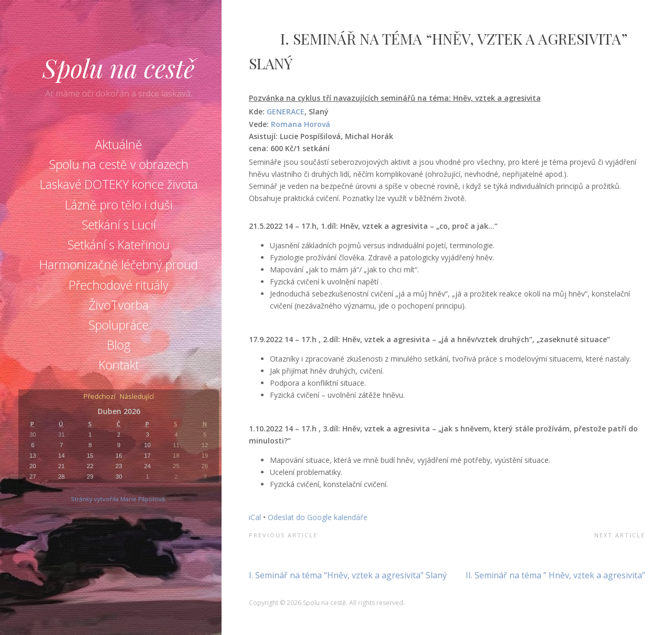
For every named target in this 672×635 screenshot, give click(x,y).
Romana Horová (301, 124)
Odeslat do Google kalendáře (318, 517)
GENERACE (286, 112)
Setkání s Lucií (119, 225)
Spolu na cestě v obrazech (119, 164)
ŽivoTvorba (119, 305)
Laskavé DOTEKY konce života (119, 184)
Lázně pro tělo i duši (119, 205)
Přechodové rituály (119, 285)
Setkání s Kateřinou (119, 245)
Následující (137, 397)
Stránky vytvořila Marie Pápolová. (119, 499)
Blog (119, 345)
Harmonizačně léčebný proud (119, 264)
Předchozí (99, 397)
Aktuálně (119, 144)
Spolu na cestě (119, 68)
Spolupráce (119, 325)
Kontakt (119, 365)
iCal (255, 517)
